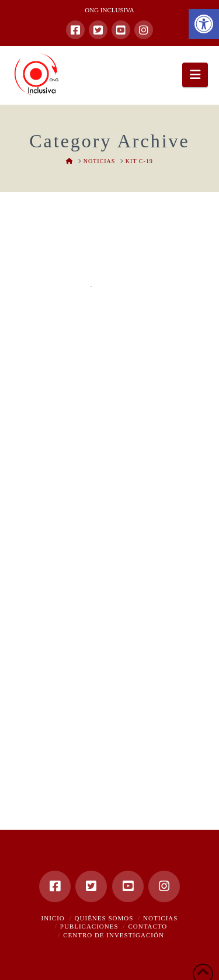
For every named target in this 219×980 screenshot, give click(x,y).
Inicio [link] (53, 918)
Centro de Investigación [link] (114, 935)
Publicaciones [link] (89, 926)
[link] (204, 24)
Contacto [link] (147, 926)
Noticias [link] (160, 918)
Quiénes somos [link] (104, 918)
